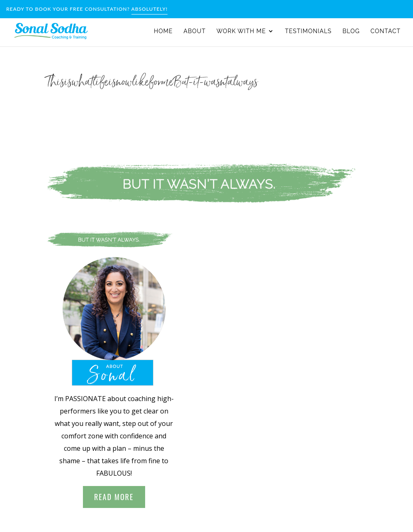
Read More (114, 497)
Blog (351, 31)
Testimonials (308, 31)
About (195, 31)
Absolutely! (150, 9)
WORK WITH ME (241, 31)
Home (163, 31)
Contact (386, 31)
